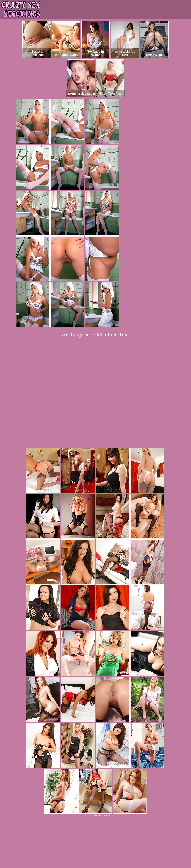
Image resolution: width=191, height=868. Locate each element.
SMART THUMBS (102, 765)
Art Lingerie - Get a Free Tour (95, 334)
